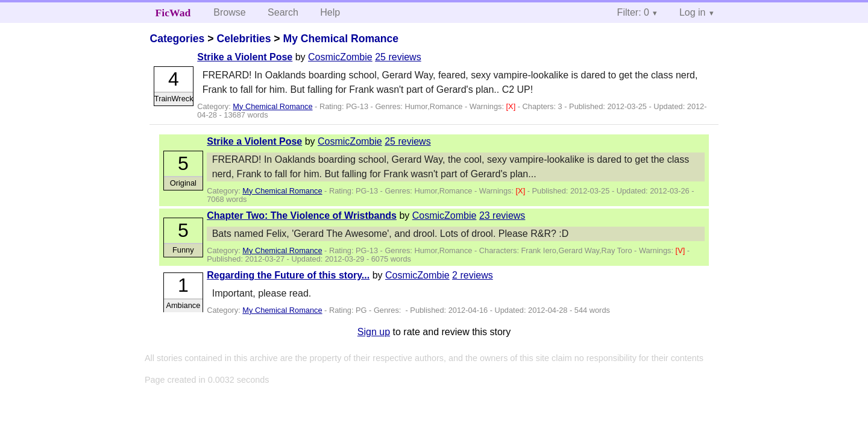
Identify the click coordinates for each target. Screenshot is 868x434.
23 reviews (502, 215)
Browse (229, 12)
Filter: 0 (633, 12)
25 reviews (398, 57)
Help (330, 12)
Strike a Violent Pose (245, 57)
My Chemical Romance (341, 39)
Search (283, 12)
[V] (681, 250)
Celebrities (244, 39)
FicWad (173, 13)
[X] (512, 106)
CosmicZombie (340, 57)
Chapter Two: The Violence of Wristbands (302, 215)
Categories (177, 39)
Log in (693, 12)
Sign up (374, 332)
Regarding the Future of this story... (288, 275)
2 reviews (473, 275)
